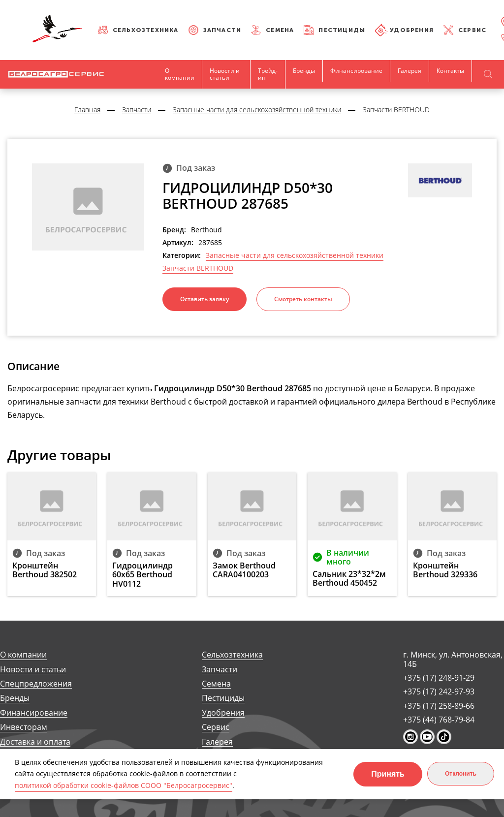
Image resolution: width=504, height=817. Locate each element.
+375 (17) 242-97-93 (439, 691)
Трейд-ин (268, 74)
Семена (280, 30)
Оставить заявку (205, 299)
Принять (388, 774)
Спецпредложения (36, 684)
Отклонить (461, 774)
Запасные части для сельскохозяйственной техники (295, 255)
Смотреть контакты (303, 299)
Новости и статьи (225, 74)
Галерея (409, 71)
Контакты (450, 71)
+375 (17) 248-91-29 (439, 678)
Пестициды (342, 30)
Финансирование (356, 71)
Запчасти (222, 30)
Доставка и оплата (35, 742)
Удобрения (412, 30)
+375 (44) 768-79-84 (439, 720)
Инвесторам (24, 727)
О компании (180, 74)
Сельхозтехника (146, 30)
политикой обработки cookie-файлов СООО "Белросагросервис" (124, 785)
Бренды (304, 71)
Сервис (472, 30)
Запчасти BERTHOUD (198, 268)
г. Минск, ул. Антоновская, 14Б (453, 659)
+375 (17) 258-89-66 (439, 706)
